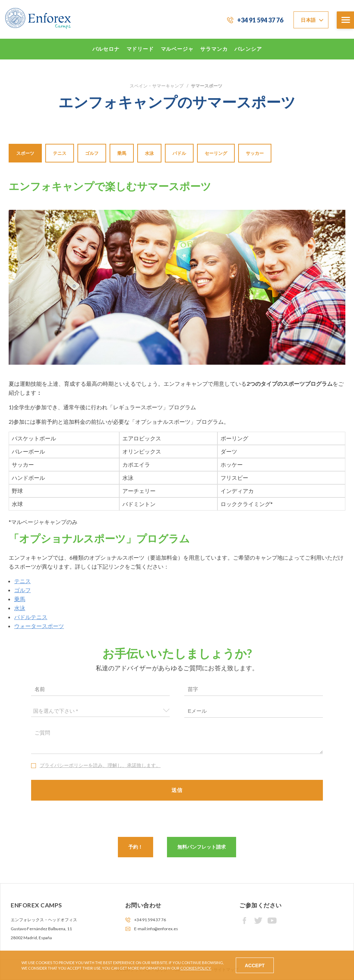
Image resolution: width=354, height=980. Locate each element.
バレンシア (248, 49)
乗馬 (122, 153)
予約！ (136, 847)
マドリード (140, 49)
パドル (179, 153)
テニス (60, 153)
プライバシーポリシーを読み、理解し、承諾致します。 (100, 765)
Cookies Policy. (196, 968)
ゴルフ (92, 153)
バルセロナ (106, 49)
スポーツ (25, 153)
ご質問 (177, 740)
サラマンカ (214, 49)
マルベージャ (177, 49)
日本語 (308, 20)
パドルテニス (31, 617)
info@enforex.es (162, 929)
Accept (255, 965)
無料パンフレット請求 (202, 847)
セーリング (216, 153)
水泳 (149, 153)
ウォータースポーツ (39, 626)
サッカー (255, 153)
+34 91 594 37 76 (260, 20)
